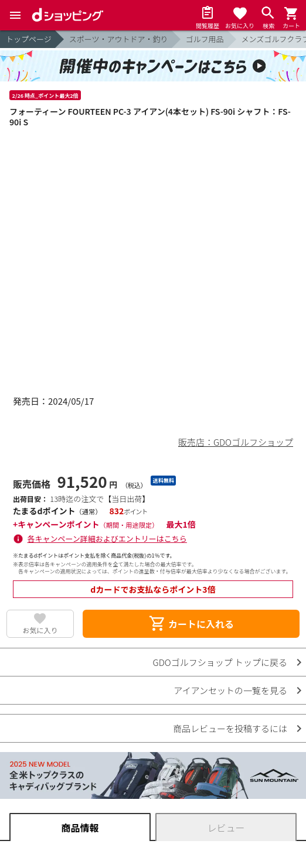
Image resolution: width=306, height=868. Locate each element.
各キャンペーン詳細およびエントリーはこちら (107, 539)
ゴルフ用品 (205, 39)
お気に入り (40, 630)
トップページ (29, 39)
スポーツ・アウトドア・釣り (119, 39)
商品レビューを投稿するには (230, 728)
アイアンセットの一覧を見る (230, 690)
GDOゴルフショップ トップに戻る (220, 662)
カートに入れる (191, 624)
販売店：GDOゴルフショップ (236, 442)
